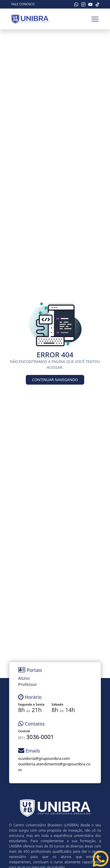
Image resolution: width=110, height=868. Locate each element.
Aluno (24, 678)
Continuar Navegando (55, 380)
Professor (28, 684)
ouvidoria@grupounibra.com (44, 758)
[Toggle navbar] (95, 19)
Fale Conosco (23, 4)
